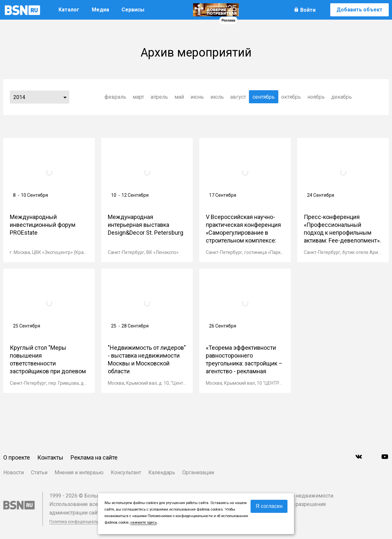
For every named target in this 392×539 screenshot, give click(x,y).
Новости (14, 472)
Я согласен (269, 506)
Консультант (126, 472)
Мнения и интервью (79, 472)
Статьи (39, 472)
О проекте (17, 457)
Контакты (50, 457)
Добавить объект (359, 10)
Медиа (100, 10)
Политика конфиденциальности (79, 522)
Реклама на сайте (94, 457)
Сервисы (133, 10)
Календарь (162, 472)
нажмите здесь (144, 522)
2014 (19, 97)
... (65, 97)
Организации (198, 472)
